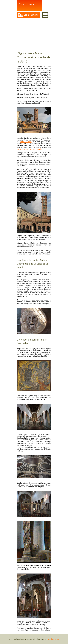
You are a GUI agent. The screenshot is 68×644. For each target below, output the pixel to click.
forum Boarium (26, 142)
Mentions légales (54, 639)
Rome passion (26, 4)
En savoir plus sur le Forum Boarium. (30, 149)
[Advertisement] (34, 34)
